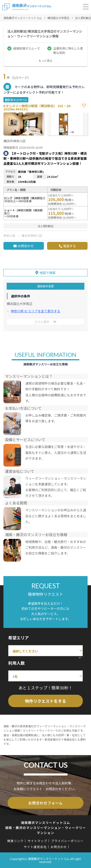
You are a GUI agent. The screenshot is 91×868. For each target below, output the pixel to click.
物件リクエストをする (45, 701)
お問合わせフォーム (46, 803)
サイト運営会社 (35, 847)
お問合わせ (26, 246)
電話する (70, 246)
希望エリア (19, 638)
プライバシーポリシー (67, 841)
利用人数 (16, 663)
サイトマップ (37, 841)
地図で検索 (48, 273)
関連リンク (16, 841)
